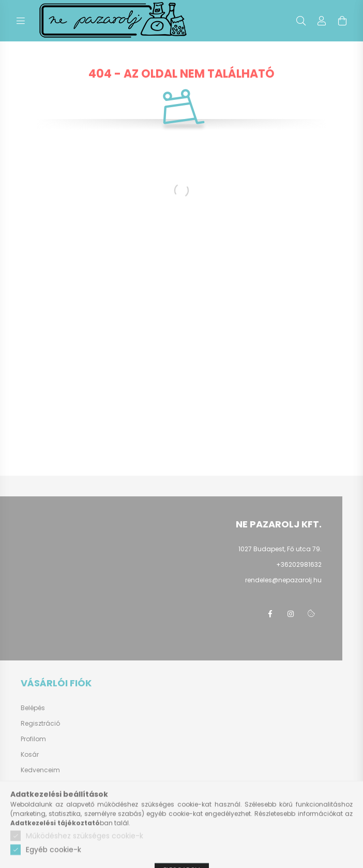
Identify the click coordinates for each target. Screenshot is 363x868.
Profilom (33, 739)
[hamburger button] (21, 21)
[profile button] (322, 21)
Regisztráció (40, 724)
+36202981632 (299, 564)
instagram (291, 614)
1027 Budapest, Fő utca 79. (280, 549)
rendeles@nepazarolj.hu (283, 580)
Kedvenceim (40, 770)
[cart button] (342, 21)
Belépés (33, 708)
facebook (270, 614)
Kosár (30, 755)
